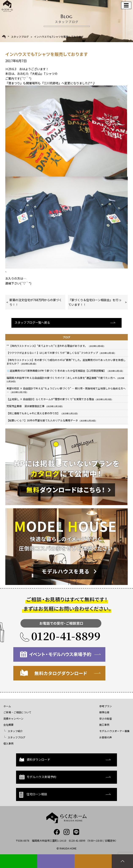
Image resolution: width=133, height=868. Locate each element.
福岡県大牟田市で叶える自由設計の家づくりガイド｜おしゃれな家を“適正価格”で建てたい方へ (65, 380)
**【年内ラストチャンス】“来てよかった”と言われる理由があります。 (55, 346)
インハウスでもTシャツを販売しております (59, 37)
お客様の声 (106, 737)
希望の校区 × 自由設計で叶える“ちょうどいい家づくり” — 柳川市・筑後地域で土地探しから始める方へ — (66, 390)
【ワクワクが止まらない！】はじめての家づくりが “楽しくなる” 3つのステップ (61, 353)
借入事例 (8, 743)
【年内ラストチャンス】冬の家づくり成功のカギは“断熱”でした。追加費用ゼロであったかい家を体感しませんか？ (66, 362)
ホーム (7, 706)
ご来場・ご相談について (17, 712)
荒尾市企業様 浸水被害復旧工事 (35, 406)
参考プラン (106, 706)
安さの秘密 (106, 718)
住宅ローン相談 (33, 795)
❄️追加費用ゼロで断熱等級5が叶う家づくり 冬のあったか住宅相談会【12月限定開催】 (65, 371)
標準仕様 (104, 712)
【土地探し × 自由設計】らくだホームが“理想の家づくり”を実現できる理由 (59, 399)
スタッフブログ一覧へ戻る (32, 322)
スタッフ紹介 (15, 731)
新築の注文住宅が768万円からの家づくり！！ (36, 302)
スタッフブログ (20, 37)
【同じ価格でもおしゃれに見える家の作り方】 (42, 413)
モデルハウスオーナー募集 (114, 731)
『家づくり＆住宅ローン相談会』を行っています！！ (95, 302)
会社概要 (8, 725)
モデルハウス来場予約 (38, 777)
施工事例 (104, 725)
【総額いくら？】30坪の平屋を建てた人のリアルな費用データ (51, 420)
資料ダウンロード (35, 760)
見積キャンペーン (13, 718)
